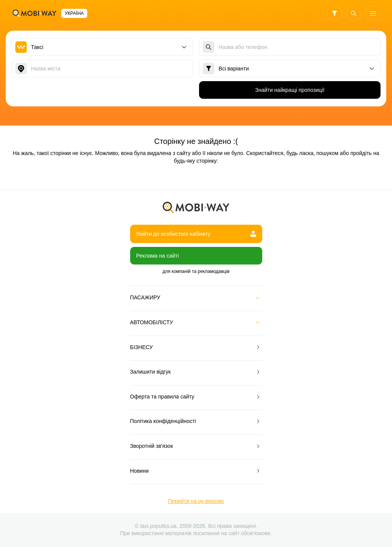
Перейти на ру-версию (196, 501)
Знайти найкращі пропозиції (290, 90)
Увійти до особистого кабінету (196, 234)
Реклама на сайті (158, 256)
